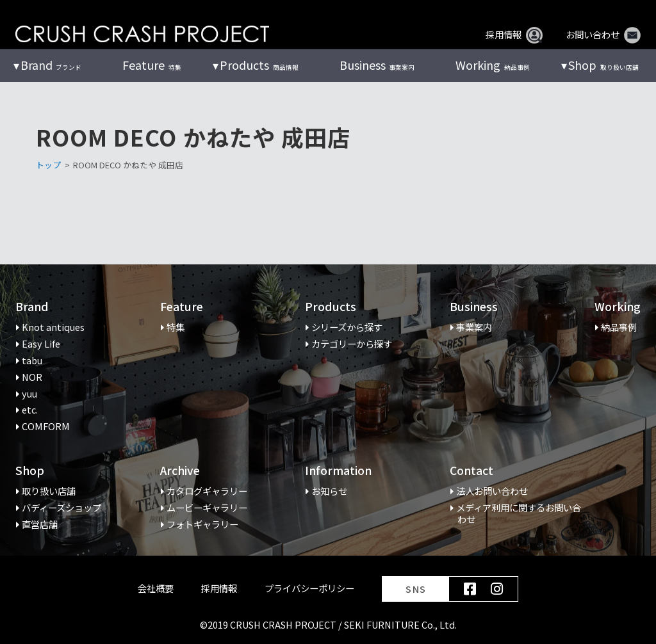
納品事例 (492, 65)
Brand (32, 307)
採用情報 (514, 35)
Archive (180, 471)
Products (331, 307)
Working (618, 307)
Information (338, 471)
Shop (30, 471)
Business (474, 307)
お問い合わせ (603, 35)
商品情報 (259, 65)
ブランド (51, 65)
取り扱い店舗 (603, 65)
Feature (182, 307)
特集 (152, 65)
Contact (471, 471)
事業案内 (377, 65)
